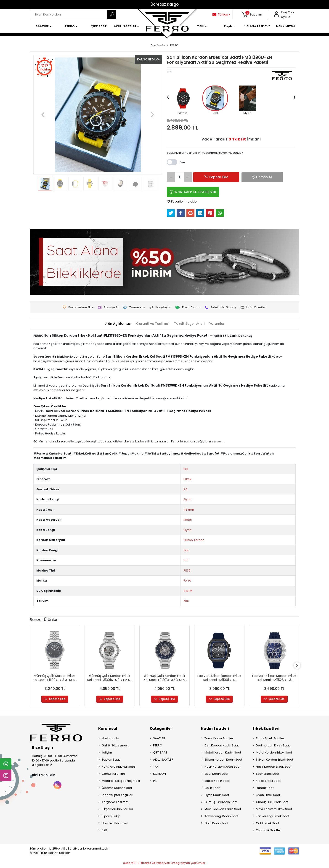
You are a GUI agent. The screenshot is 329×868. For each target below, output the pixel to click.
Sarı (186, 550)
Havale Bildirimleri (115, 823)
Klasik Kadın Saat (217, 781)
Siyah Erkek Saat (268, 795)
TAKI (156, 767)
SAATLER (159, 739)
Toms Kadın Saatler (219, 739)
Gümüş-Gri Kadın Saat (221, 802)
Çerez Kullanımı (113, 774)
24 (185, 489)
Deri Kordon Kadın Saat (222, 746)
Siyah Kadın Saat (217, 795)
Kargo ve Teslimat (115, 802)
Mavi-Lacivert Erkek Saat (274, 809)
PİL (155, 781)
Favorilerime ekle (182, 201)
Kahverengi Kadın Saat (221, 816)
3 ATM (188, 591)
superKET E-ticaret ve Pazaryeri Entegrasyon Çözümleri (165, 863)
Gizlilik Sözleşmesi (115, 746)
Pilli (186, 469)
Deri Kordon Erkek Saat (273, 746)
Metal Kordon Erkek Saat (274, 753)
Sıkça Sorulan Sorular (117, 809)
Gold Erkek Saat (268, 823)
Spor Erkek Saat (268, 774)
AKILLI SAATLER (163, 760)
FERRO (158, 746)
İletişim (107, 753)
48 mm (189, 510)
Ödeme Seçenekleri (117, 788)
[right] (299, 666)
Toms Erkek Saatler (270, 739)
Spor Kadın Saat (216, 774)
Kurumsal (108, 729)
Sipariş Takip (111, 816)
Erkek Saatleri (266, 729)
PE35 (187, 570)
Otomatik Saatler (268, 830)
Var (186, 560)
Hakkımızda (110, 739)
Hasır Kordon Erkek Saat (274, 767)
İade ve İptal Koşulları (117, 795)
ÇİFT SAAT (160, 753)
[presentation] (168, 97)
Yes (186, 601)
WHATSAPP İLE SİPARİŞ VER (193, 192)
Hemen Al (239, 177)
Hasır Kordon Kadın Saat (222, 767)
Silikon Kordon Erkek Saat (275, 760)
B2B (104, 830)
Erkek (187, 479)
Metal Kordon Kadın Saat (223, 753)
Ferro (187, 581)
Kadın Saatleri (215, 729)
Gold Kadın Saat (216, 823)
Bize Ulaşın (42, 748)
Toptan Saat (111, 760)
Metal (188, 520)
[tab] (116, 324)
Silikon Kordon (194, 540)
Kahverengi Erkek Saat (273, 816)
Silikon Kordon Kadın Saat (223, 760)
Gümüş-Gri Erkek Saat (272, 802)
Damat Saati (265, 788)
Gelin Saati (212, 788)
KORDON (159, 774)
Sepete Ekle (209, 177)
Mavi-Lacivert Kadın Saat (223, 809)
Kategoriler (161, 729)
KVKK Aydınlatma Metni (119, 767)
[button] (252, 15)
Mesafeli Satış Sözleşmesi (121, 781)
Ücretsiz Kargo (165, 4)
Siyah (187, 499)
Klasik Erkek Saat (268, 781)
